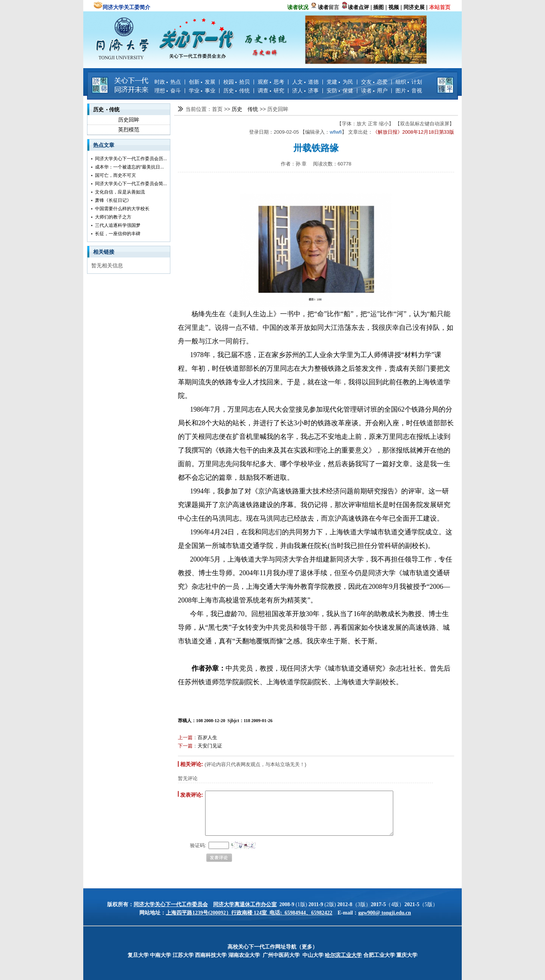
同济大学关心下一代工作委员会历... (131, 159)
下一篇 (185, 746)
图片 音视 (409, 91)
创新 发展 (202, 82)
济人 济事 (305, 91)
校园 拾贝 (237, 82)
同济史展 (414, 7)
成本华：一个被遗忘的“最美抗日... (129, 167)
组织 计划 (409, 82)
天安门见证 (210, 746)
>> (228, 109)
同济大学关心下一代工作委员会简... (131, 184)
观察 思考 (271, 82)
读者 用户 (374, 91)
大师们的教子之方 (113, 217)
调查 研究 (271, 91)
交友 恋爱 (374, 82)
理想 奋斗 (168, 91)
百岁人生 (207, 737)
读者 (323, 7)
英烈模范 (129, 130)
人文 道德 (305, 82)
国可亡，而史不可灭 (115, 175)
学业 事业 (202, 91)
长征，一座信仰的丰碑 (118, 234)
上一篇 (185, 737)
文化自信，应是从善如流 (120, 192)
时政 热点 (168, 82)
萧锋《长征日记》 (113, 200)
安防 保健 (340, 91)
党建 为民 (340, 82)
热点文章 (104, 145)
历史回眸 (129, 120)
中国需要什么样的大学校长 (122, 209)
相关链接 (104, 252)
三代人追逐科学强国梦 (118, 225)
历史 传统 (237, 91)
